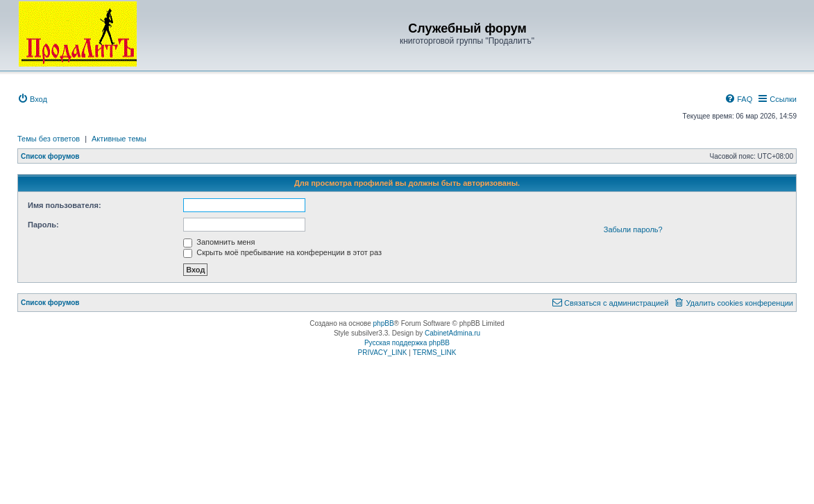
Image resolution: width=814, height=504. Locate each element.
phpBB (384, 323)
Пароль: (43, 225)
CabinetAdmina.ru (452, 333)
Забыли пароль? (633, 229)
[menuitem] (32, 99)
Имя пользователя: (65, 205)
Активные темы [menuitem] (119, 139)
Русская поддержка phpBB (407, 343)
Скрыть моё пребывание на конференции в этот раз (282, 252)
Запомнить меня (219, 242)
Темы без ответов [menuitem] (49, 139)
